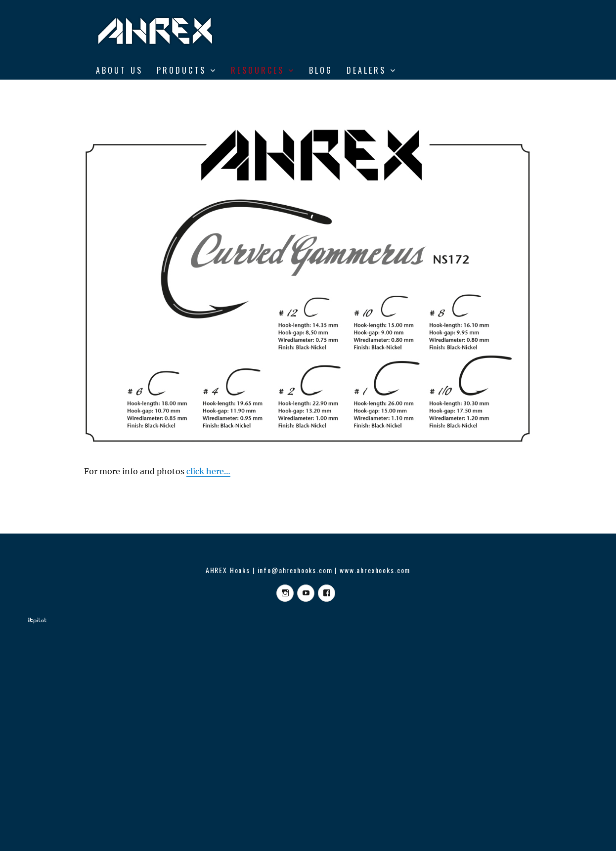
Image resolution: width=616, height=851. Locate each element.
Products (181, 70)
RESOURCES (258, 70)
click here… (208, 471)
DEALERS (366, 70)
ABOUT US (119, 70)
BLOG (321, 70)
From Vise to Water (146, 91)
